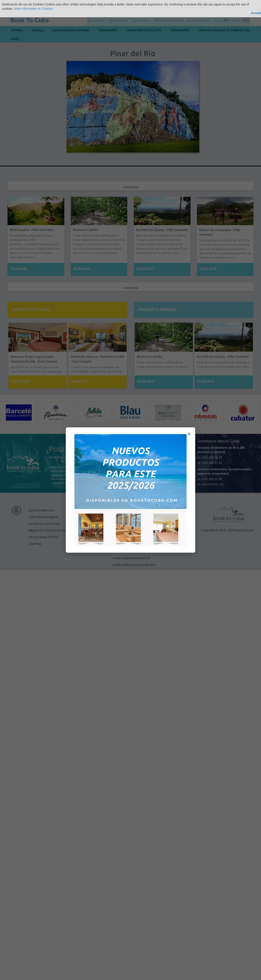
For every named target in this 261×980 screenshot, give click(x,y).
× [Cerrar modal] (189, 434)
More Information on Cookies (33, 9)
